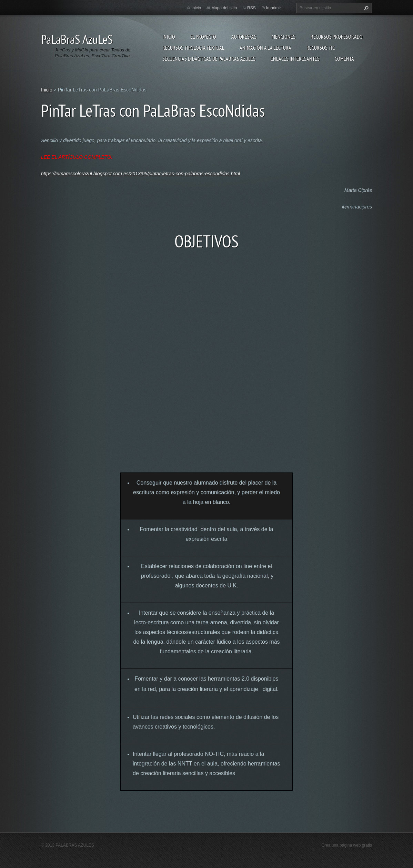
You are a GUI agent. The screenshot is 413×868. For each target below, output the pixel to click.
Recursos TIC (321, 48)
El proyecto (203, 37)
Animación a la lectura (265, 48)
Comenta (344, 59)
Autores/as (244, 37)
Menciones (284, 37)
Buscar (365, 8)
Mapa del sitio (224, 8)
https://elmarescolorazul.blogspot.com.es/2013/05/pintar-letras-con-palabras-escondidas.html (140, 174)
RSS (251, 8)
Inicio (169, 37)
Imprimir (274, 8)
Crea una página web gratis (347, 845)
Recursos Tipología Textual (193, 48)
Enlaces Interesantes (295, 59)
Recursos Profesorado (337, 37)
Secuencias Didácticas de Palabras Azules (209, 59)
